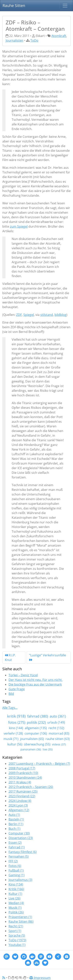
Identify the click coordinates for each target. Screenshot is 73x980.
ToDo (34, 40)
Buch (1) (15, 829)
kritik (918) (16, 716)
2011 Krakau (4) (20, 782)
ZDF (19, 315)
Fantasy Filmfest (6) (23, 852)
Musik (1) (15, 908)
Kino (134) (16, 884)
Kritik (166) (16, 889)
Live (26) (15, 898)
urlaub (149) (56, 722)
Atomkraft (59, 36)
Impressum (40, 978)
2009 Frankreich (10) (23, 773)
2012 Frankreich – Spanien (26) (31, 787)
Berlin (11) (16, 824)
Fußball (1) (16, 870)
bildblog (60, 315)
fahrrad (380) (38, 716)
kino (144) (16, 728)
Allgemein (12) (19, 810)
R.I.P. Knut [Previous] (10, 658)
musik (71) (11, 739)
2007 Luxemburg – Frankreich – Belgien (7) (39, 764)
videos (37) (59, 744)
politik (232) (36, 722)
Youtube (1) (17, 945)
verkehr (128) (13, 733)
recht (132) (56, 728)
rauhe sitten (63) (58, 739)
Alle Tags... (10, 708)
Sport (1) (15, 931)
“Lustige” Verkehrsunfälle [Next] (48, 657)
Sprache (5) (17, 935)
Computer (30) (19, 833)
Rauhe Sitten (14, 6)
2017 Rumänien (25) (23, 791)
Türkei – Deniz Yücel (23, 675)
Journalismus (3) (20, 880)
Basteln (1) (16, 819)
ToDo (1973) (17, 940)
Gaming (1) (17, 875)
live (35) (48, 749)
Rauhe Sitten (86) (21, 922)
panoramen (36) (31, 749)
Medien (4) (16, 903)
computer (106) (36, 733)
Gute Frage (17, 689)
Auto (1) (14, 815)
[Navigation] (65, 6)
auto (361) (58, 716)
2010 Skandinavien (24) (25, 778)
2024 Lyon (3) (18, 805)
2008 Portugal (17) (22, 768)
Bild (11, 694)
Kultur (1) (15, 894)
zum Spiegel (19, 226)
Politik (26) (16, 912)
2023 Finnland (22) (22, 796)
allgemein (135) (36, 728)
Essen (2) (15, 843)
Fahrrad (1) (17, 847)
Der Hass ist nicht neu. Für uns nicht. (36, 680)
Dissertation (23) (21, 838)
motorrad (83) (59, 733)
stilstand (47, 315)
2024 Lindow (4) (20, 801)
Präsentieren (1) (20, 917)
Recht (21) (16, 926)
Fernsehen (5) (19, 857)
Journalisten (15, 40)
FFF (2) (13, 861)
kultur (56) (15, 744)
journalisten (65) (32, 739)
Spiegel (29, 315)
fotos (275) (17, 722)
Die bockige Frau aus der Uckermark (35, 684)
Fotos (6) (15, 866)
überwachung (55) (37, 744)
